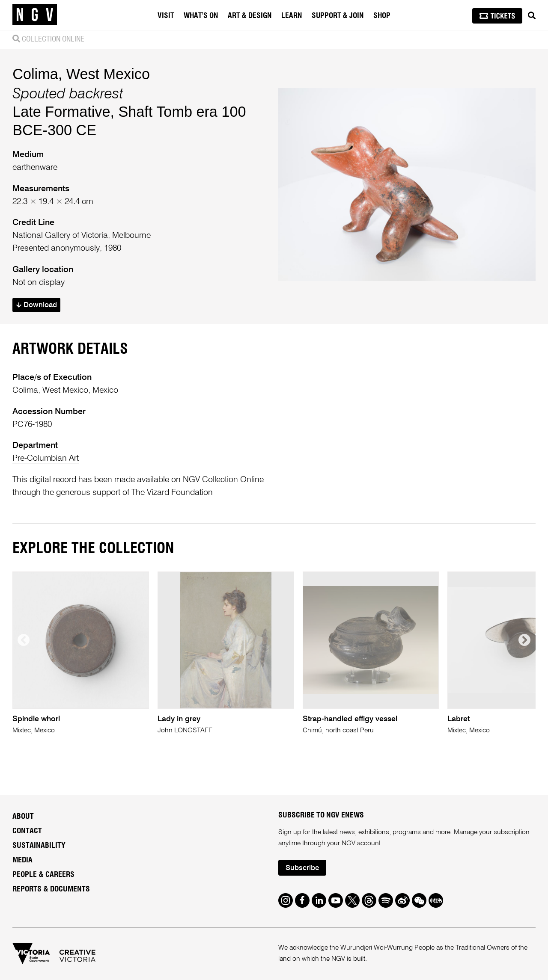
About (23, 817)
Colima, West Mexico (81, 74)
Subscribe (302, 868)
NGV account (361, 844)
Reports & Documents (51, 889)
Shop (382, 16)
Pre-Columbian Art (46, 458)
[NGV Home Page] (35, 15)
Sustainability (39, 846)
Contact (27, 831)
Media (22, 860)
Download (37, 305)
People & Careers (43, 875)
